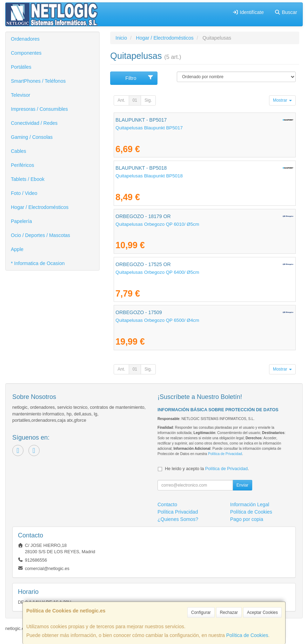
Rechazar (229, 612)
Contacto (167, 504)
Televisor (21, 95)
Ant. (121, 100)
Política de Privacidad (225, 454)
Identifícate (248, 12)
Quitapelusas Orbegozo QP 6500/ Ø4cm (157, 320)
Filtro (139, 78)
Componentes (26, 53)
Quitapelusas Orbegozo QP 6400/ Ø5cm (157, 272)
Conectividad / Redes (34, 123)
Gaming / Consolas (32, 137)
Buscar (286, 12)
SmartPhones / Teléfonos (38, 81)
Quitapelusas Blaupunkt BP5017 (149, 128)
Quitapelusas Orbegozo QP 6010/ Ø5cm (157, 224)
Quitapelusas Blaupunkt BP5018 (149, 176)
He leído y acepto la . (207, 469)
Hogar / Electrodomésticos (40, 207)
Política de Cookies (247, 635)
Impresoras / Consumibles (39, 109)
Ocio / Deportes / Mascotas (41, 235)
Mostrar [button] (282, 100)
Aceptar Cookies (262, 612)
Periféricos (22, 165)
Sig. (148, 100)
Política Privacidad (178, 512)
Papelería (21, 221)
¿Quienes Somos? (178, 519)
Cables (19, 151)
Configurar (201, 612)
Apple (17, 249)
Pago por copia (247, 519)
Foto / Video (24, 193)
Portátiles (21, 67)
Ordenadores (25, 39)
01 (135, 100)
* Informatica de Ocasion (38, 263)
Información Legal (250, 504)
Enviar (242, 485)
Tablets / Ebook (28, 179)
